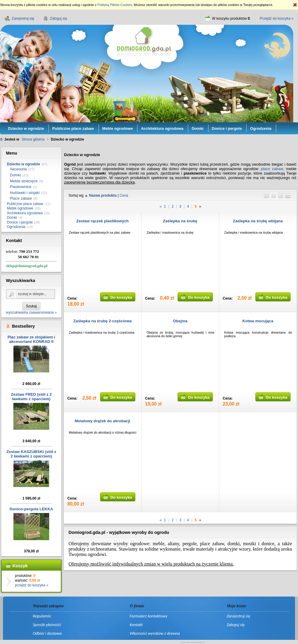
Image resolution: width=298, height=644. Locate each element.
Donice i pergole (20, 222)
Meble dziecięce (24, 181)
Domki (15, 175)
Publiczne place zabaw (25, 204)
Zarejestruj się (239, 616)
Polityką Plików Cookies (115, 5)
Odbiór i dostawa (47, 633)
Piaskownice (21, 187)
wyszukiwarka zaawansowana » (31, 312)
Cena (124, 195)
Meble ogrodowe (20, 208)
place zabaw (272, 169)
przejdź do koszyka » (32, 585)
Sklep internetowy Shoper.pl (193, 642)
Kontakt (136, 625)
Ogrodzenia (16, 227)
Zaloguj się (236, 625)
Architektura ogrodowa (25, 213)
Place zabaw (21, 198)
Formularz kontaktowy (148, 616)
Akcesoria (18, 169)
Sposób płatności (47, 625)
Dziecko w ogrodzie (23, 164)
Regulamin (42, 616)
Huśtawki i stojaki (25, 193)
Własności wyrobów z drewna (155, 633)
